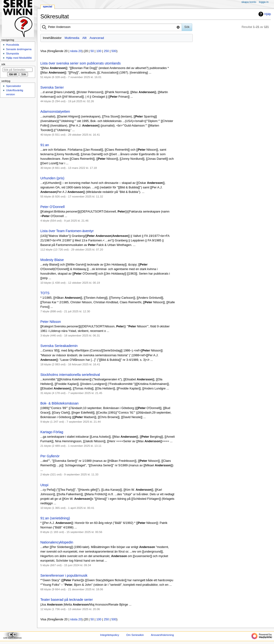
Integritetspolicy (110, 635)
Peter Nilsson (51, 322)
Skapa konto (249, 2)
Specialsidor (13, 86)
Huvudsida (12, 45)
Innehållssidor (52, 38)
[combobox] (111, 27)
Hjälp (264, 14)
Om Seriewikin (135, 635)
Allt (84, 38)
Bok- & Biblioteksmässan (60, 403)
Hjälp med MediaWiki (19, 58)
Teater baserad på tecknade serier (67, 600)
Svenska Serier (52, 87)
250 (106, 51)
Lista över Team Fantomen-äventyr (67, 231)
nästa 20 (76, 51)
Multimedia (72, 38)
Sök (3, 64)
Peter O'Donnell (53, 207)
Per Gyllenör (50, 456)
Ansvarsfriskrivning (162, 635)
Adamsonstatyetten (55, 112)
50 (92, 51)
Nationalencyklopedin (57, 542)
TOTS (45, 293)
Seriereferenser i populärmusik (64, 575)
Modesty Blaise (52, 260)
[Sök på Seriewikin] (18, 70)
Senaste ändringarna (19, 49)
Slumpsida (12, 53)
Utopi (44, 485)
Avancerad (97, 38)
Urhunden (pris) (52, 178)
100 (99, 51)
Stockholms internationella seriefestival (70, 375)
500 (114, 51)
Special (47, 6)
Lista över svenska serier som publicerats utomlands (81, 63)
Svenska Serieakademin (59, 346)
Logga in (264, 2)
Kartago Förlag (52, 432)
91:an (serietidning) (55, 518)
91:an (45, 145)
